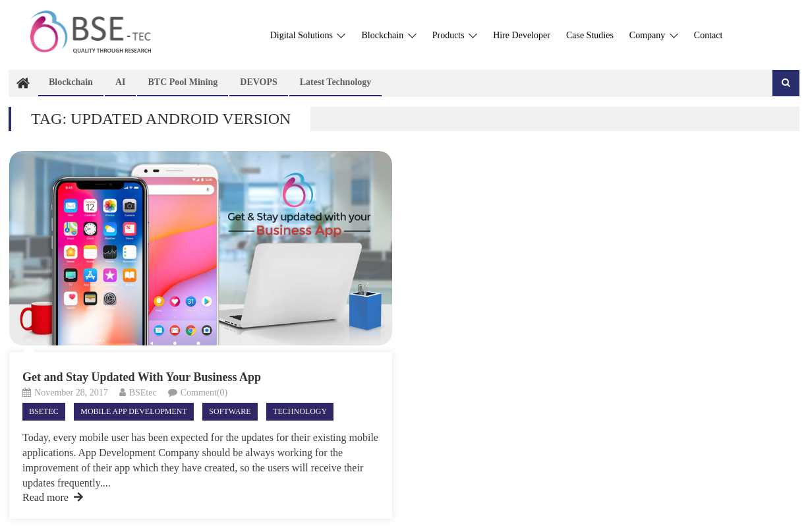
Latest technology (336, 82)
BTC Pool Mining (183, 82)
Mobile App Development (134, 411)
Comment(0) (204, 393)
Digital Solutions (308, 35)
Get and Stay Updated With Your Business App (142, 377)
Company (654, 35)
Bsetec (44, 411)
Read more (53, 497)
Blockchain (389, 35)
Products (455, 35)
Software (230, 411)
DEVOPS (259, 82)
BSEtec (143, 393)
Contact (708, 35)
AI (121, 82)
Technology (300, 411)
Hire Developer (522, 35)
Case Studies (590, 35)
